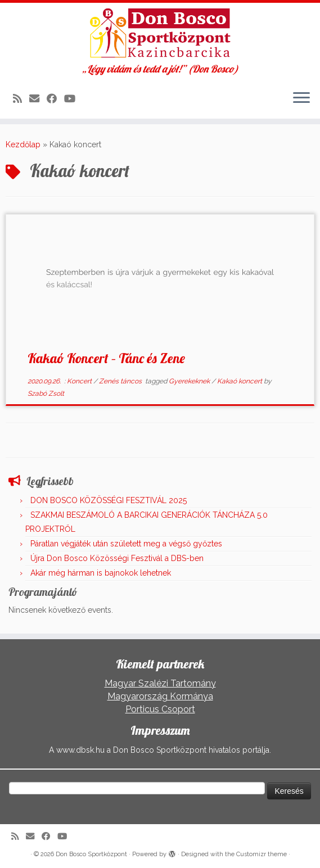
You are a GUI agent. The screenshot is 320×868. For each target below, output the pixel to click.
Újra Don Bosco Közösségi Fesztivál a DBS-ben (117, 558)
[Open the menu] (301, 98)
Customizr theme (262, 854)
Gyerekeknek (190, 381)
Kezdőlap (23, 144)
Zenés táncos (121, 381)
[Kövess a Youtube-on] (73, 99)
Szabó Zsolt (46, 394)
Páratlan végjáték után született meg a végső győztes (126, 544)
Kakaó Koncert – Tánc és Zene (106, 358)
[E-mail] (38, 99)
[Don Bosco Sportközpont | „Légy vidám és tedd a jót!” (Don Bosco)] (160, 33)
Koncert (80, 381)
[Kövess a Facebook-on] (55, 99)
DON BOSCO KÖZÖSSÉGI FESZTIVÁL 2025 (109, 500)
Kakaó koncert (240, 381)
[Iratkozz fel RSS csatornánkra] (21, 99)
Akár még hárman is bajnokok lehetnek (101, 573)
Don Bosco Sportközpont (91, 854)
